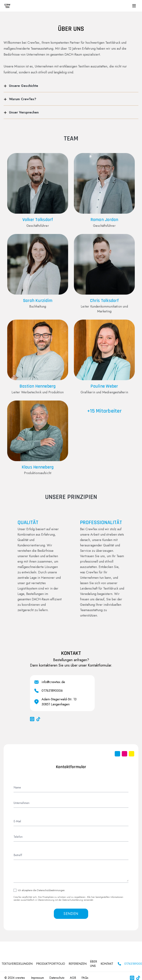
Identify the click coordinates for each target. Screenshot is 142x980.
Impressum (37, 978)
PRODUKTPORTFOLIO (51, 964)
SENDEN (71, 914)
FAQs (85, 978)
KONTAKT (107, 964)
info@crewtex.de (53, 682)
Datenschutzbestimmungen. (51, 890)
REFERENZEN (78, 964)
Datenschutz (57, 978)
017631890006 (52, 691)
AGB (73, 978)
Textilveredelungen (17, 964)
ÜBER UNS (94, 964)
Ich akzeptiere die (42, 890)
